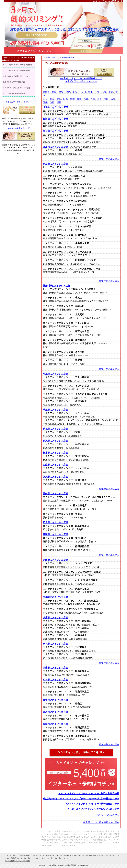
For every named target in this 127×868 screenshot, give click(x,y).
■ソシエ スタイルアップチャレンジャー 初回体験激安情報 (89, 794)
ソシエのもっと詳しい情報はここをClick (81, 752)
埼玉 (90, 92)
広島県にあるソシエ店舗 (55, 680)
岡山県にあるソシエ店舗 (55, 668)
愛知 (59, 99)
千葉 (97, 92)
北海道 (46, 92)
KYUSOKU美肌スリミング (19, 128)
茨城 (104, 92)
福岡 (59, 102)
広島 (113, 99)
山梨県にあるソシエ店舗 (55, 465)
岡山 (106, 99)
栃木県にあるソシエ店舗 (55, 453)
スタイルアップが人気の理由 (14, 82)
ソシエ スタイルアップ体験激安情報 (17, 70)
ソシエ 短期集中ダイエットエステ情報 (17, 861)
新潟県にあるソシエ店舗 (55, 477)
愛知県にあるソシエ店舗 (55, 494)
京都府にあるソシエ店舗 (55, 597)
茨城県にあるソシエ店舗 (55, 429)
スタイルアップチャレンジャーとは (17, 88)
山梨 (45, 99)
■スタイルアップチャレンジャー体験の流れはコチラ (92, 804)
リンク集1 (27, 858)
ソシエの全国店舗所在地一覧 (14, 94)
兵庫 (93, 99)
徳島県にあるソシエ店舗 (55, 712)
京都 (86, 99)
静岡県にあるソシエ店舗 (55, 534)
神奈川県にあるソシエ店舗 (57, 286)
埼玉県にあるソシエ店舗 (55, 374)
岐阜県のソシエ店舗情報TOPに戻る (101, 822)
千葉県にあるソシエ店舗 (55, 410)
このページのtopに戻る (108, 815)
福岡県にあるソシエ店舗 (55, 724)
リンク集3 (42, 858)
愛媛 (45, 102)
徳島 (52, 102)
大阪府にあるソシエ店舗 (55, 560)
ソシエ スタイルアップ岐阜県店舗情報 (18, 65)
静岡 (72, 99)
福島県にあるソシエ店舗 (55, 147)
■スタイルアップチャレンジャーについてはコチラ (94, 809)
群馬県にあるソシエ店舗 (55, 441)
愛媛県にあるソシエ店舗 (55, 700)
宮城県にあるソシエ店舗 (55, 131)
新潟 (52, 99)
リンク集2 (35, 858)
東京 (75, 92)
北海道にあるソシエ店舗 (55, 107)
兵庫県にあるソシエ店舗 (55, 618)
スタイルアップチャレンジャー (19, 102)
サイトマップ (67, 858)
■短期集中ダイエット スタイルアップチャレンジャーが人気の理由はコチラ (81, 799)
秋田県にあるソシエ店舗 (55, 119)
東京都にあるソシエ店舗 (55, 164)
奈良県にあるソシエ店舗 (55, 644)
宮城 (61, 92)
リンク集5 (58, 858)
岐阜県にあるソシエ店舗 (55, 522)
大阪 (79, 99)
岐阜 (66, 99)
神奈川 (83, 92)
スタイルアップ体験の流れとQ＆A (16, 76)
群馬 (111, 92)
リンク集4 (50, 858)
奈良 (99, 99)
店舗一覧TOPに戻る (109, 159)
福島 (68, 92)
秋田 (54, 92)
